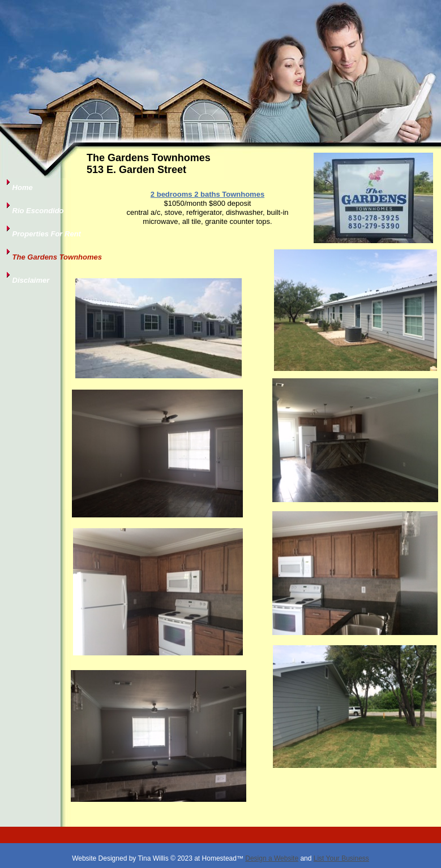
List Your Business (341, 858)
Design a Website (272, 858)
